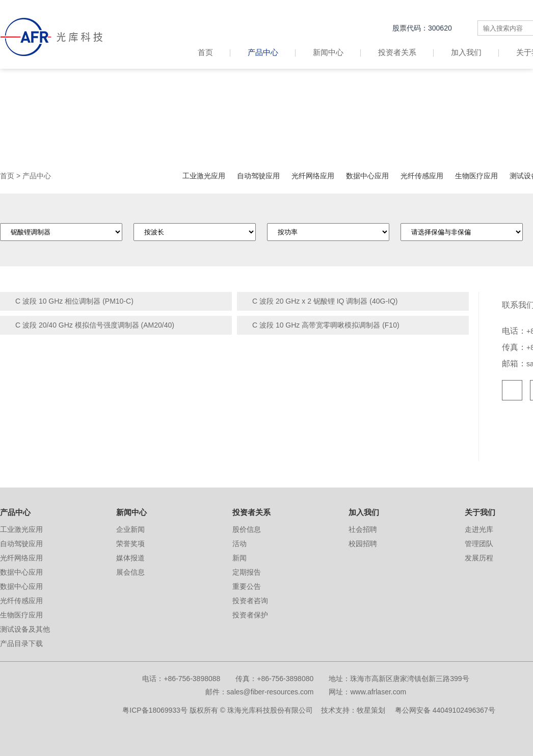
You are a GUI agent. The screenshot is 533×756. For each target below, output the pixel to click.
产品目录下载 (21, 643)
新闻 (239, 558)
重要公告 (247, 586)
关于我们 (480, 512)
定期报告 (247, 572)
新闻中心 (328, 52)
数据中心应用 (367, 176)
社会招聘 (363, 529)
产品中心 (263, 52)
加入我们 (466, 52)
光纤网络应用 (313, 176)
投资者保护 (250, 615)
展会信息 (130, 572)
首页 (214, 52)
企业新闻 (130, 529)
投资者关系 (397, 52)
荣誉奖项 (130, 544)
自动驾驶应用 (258, 176)
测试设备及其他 (25, 629)
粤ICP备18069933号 (155, 710)
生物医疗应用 (476, 176)
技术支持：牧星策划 (353, 710)
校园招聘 (363, 544)
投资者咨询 (250, 601)
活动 (239, 544)
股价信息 (247, 529)
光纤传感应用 (422, 176)
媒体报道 (130, 558)
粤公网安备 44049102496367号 (445, 710)
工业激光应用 (204, 176)
